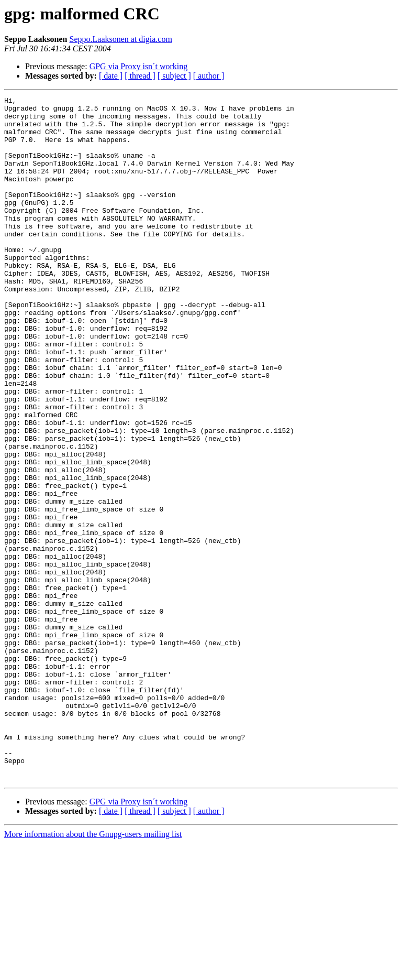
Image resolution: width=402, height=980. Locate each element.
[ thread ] (140, 76)
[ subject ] (174, 76)
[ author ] (209, 76)
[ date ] (111, 76)
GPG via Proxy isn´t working (139, 66)
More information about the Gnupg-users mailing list (93, 971)
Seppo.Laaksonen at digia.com (121, 39)
